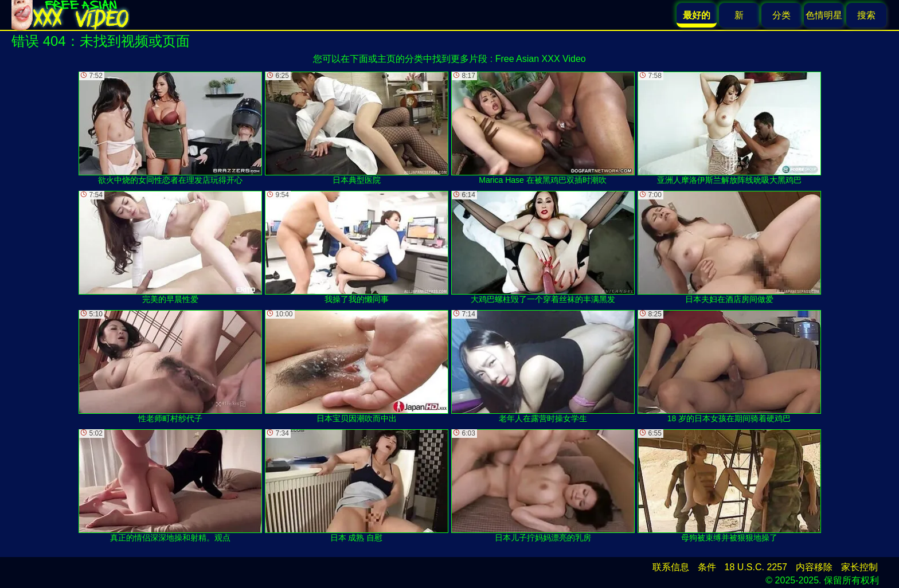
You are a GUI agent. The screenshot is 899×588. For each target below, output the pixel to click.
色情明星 (824, 15)
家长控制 (859, 567)
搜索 (866, 15)
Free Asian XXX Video (541, 59)
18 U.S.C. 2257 (756, 567)
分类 (781, 15)
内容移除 (814, 567)
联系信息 (671, 567)
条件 (707, 567)
